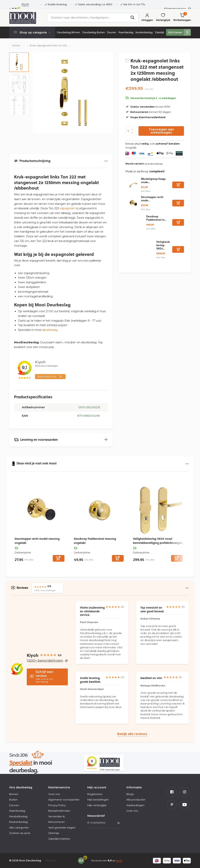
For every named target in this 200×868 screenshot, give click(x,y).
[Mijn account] (147, 18)
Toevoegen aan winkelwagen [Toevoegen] (161, 131)
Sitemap (54, 833)
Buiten (13, 800)
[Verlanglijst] (163, 17)
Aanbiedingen (135, 805)
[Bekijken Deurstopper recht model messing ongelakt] (133, 203)
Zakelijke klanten (59, 839)
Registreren (95, 794)
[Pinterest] (172, 805)
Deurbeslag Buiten (94, 32)
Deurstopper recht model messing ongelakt (37, 541)
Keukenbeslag (144, 32)
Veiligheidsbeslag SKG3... (163, 245)
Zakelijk (159, 32)
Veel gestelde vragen (62, 828)
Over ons (54, 794)
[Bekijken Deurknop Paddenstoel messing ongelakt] (136, 222)
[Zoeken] (93, 18)
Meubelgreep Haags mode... (153, 181)
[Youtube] (185, 805)
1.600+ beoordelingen (47, 660)
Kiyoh (119, 860)
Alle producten (136, 800)
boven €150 (148, 107)
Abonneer (119, 823)
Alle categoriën (19, 828)
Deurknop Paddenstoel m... (156, 218)
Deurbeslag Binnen (69, 32)
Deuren (112, 32)
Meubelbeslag (18, 816)
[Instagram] (185, 792)
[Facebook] (172, 792)
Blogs (130, 794)
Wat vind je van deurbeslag (47, 677)
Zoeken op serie (20, 833)
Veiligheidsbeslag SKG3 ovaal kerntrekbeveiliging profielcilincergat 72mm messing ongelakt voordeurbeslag (157, 541)
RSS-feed (50, 860)
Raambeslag (126, 32)
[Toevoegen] (178, 185)
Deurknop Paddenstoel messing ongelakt (95, 541)
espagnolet (67, 208)
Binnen (14, 794)
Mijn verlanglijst (97, 805)
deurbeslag (50, 330)
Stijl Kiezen (175, 32)
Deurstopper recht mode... (152, 199)
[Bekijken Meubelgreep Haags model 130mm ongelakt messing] (133, 185)
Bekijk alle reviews (132, 734)
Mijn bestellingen (98, 800)
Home (16, 45)
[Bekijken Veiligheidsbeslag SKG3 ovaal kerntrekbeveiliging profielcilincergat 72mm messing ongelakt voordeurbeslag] (141, 250)
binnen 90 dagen (148, 112)
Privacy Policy (57, 805)
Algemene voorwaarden (64, 800)
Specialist (21, 762)
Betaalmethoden (59, 811)
